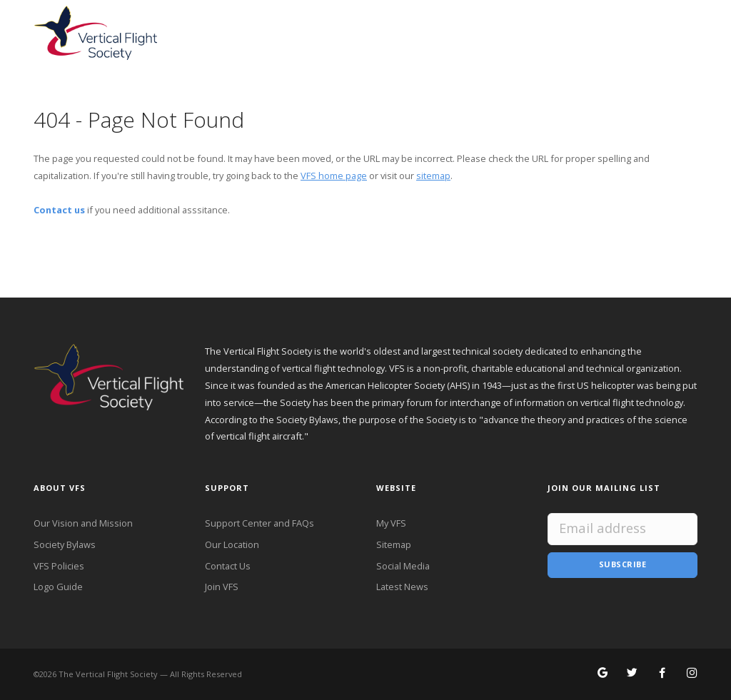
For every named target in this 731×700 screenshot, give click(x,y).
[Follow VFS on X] (632, 674)
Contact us (59, 210)
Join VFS (222, 587)
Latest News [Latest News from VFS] (402, 587)
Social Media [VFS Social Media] (403, 566)
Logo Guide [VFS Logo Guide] (58, 587)
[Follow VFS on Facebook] (662, 674)
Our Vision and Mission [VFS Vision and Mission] (83, 523)
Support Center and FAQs (259, 523)
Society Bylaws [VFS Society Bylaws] (65, 544)
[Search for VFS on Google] (603, 674)
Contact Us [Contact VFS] (228, 566)
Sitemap (394, 544)
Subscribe (623, 564)
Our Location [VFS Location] (232, 544)
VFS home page (334, 176)
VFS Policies (59, 566)
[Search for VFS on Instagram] (692, 674)
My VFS (391, 523)
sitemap (433, 176)
